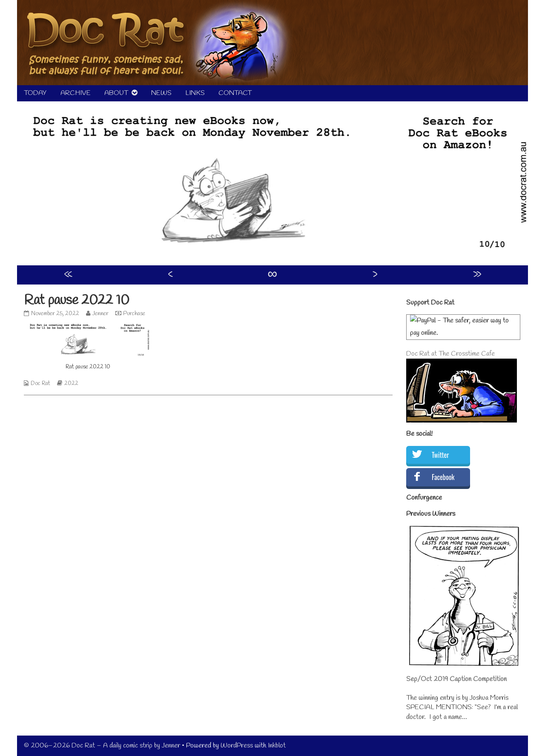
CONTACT (235, 93)
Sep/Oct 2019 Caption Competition (456, 679)
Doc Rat (40, 384)
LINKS (195, 93)
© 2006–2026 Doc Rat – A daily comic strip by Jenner (102, 746)
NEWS (161, 93)
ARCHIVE (76, 93)
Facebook (443, 477)
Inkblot (277, 746)
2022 (71, 384)
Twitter (440, 455)
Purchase (134, 314)
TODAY (35, 93)
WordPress (237, 746)
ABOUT (116, 93)
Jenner (100, 314)
